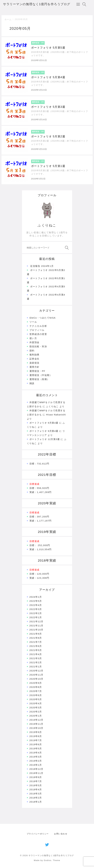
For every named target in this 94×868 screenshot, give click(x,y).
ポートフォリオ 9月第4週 (44, 423)
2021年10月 (36, 630)
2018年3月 (36, 794)
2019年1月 (36, 765)
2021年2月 (36, 662)
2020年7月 (36, 691)
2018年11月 (36, 773)
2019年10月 (36, 728)
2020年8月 (36, 687)
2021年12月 (36, 621)
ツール (33, 322)
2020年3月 (36, 707)
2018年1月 (36, 802)
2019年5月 (36, 748)
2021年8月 (36, 638)
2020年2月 (36, 712)
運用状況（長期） (39, 379)
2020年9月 (36, 683)
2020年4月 (36, 703)
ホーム (8, 19)
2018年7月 (36, 781)
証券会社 (34, 359)
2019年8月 (36, 736)
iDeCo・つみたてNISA (43, 318)
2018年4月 (36, 789)
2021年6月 (36, 646)
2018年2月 (36, 798)
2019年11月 (36, 724)
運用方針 (34, 367)
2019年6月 (36, 744)
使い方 (33, 338)
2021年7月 (36, 642)
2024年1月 (36, 597)
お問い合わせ (61, 834)
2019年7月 (36, 740)
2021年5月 (36, 650)
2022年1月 (36, 617)
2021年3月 (36, 658)
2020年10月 (36, 679)
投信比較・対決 (38, 346)
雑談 (32, 383)
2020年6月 (36, 695)
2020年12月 (36, 671)
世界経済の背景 (38, 334)
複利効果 (34, 355)
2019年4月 (36, 753)
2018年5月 (36, 785)
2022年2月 (36, 613)
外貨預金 (34, 342)
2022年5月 (36, 601)
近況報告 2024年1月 (42, 266)
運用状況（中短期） (41, 375)
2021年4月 (36, 654)
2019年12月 (36, 720)
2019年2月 (36, 761)
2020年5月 (36, 699)
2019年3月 (36, 757)
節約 (32, 351)
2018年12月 (36, 769)
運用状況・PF (37, 371)
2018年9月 (36, 777)
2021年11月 (36, 626)
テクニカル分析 (38, 326)
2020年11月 (36, 675)
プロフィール (37, 330)
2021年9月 (36, 634)
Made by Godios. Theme (47, 860)
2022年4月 (36, 605)
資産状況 (34, 363)
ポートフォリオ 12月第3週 (45, 439)
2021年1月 (36, 667)
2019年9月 (36, 732)
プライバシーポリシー (38, 834)
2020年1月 (36, 716)
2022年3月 (36, 609)
